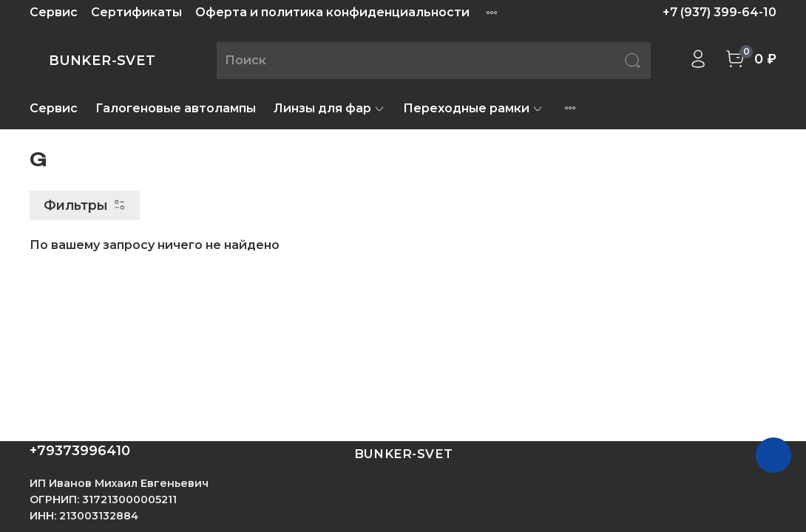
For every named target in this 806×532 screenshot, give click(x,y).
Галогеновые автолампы (176, 108)
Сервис (54, 12)
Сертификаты (136, 12)
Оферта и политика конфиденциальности (332, 12)
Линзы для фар (329, 108)
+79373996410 (80, 451)
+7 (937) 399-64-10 (719, 12)
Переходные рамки (473, 108)
